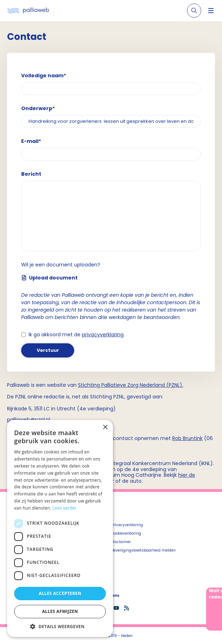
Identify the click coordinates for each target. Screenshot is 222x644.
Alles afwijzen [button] (60, 611)
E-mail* (31, 141)
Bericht (31, 174)
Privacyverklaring (127, 525)
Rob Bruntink (187, 438)
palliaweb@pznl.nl (29, 420)
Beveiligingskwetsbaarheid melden (143, 550)
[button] (60, 626)
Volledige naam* (44, 76)
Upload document (49, 278)
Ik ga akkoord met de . (77, 335)
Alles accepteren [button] (60, 593)
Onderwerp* (38, 108)
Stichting (90, 385)
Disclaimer (121, 542)
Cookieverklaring (126, 533)
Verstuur (48, 350)
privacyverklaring (103, 335)
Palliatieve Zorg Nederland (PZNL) (142, 385)
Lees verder (65, 508)
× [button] (105, 428)
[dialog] (60, 528)
